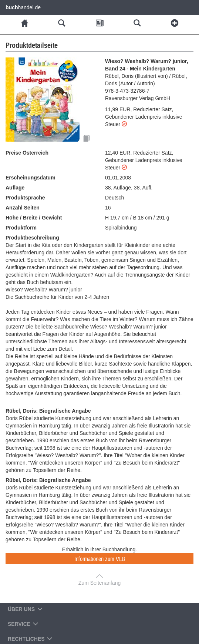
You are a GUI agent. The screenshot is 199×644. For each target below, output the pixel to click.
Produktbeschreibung (32, 238)
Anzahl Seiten (23, 208)
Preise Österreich (27, 153)
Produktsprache (25, 198)
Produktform (21, 228)
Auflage (15, 188)
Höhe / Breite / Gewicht (34, 218)
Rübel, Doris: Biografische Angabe (48, 411)
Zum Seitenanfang (99, 583)
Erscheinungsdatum (31, 178)
